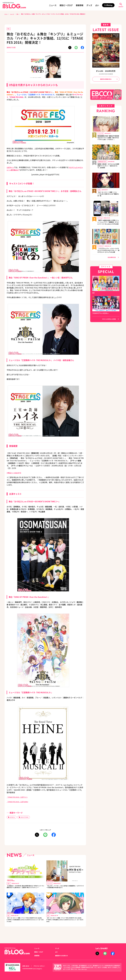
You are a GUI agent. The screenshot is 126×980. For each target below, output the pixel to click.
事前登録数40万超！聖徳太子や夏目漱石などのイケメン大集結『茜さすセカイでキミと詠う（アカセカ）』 (108, 139)
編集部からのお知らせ (63, 956)
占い (97, 5)
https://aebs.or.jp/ (83, 969)
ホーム (6, 14)
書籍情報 (80, 5)
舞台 (20, 14)
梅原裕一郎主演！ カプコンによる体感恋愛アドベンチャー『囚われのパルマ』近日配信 (108, 169)
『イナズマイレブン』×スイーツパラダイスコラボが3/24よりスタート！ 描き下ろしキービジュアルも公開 (108, 257)
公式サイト (11, 168)
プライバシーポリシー (42, 966)
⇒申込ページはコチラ (15, 473)
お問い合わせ (26, 966)
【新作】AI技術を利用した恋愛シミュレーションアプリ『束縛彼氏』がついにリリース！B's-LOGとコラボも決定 (108, 227)
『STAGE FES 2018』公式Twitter (19, 802)
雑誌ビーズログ (66, 5)
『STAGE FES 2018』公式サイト (19, 797)
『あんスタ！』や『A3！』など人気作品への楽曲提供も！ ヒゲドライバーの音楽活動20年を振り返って (65, 890)
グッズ (89, 5)
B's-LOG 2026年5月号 (106, 71)
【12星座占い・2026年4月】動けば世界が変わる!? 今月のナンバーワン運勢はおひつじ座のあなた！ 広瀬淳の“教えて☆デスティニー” (25, 890)
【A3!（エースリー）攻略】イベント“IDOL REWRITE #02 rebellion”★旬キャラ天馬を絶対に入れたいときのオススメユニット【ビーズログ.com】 (25, 926)
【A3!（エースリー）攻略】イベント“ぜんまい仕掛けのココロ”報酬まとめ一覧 (108, 197)
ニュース (53, 5)
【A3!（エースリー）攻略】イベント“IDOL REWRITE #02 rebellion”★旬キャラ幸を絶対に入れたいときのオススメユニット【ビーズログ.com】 (65, 926)
